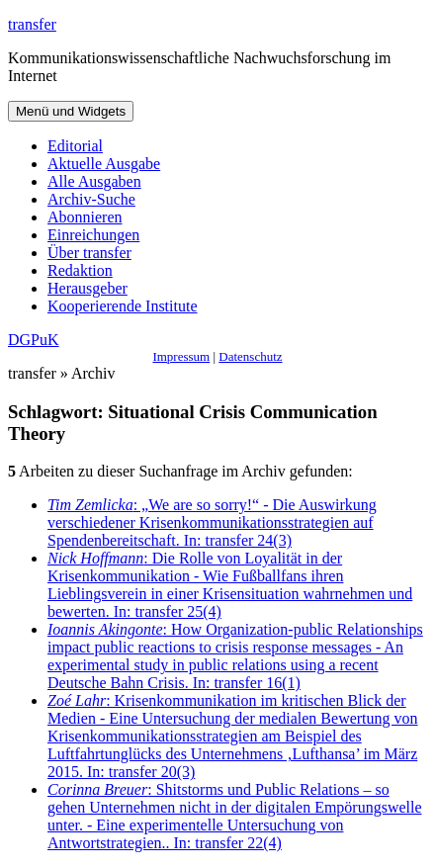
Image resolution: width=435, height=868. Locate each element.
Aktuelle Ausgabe (104, 164)
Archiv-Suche (91, 199)
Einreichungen (93, 235)
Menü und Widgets (71, 111)
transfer (32, 24)
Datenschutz (250, 356)
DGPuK (34, 340)
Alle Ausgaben (94, 181)
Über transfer (89, 253)
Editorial (75, 146)
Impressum (181, 356)
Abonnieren (85, 217)
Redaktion (80, 270)
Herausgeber (87, 288)
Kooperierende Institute (123, 306)
